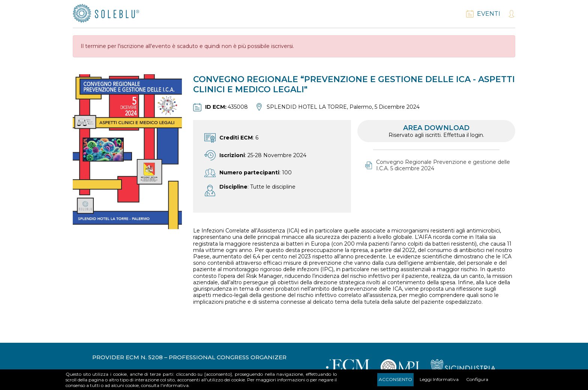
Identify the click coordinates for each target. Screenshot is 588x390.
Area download (436, 131)
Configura (477, 379)
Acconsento (395, 379)
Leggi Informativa (439, 379)
